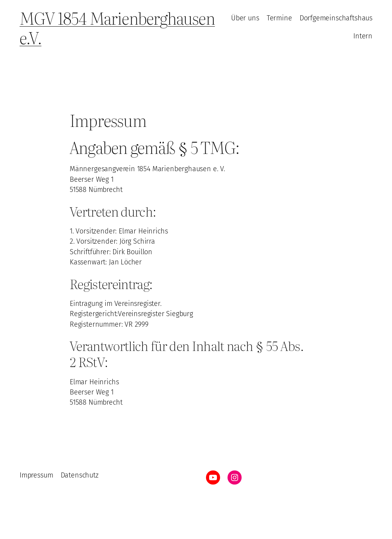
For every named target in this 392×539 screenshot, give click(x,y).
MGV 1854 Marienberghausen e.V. (117, 27)
